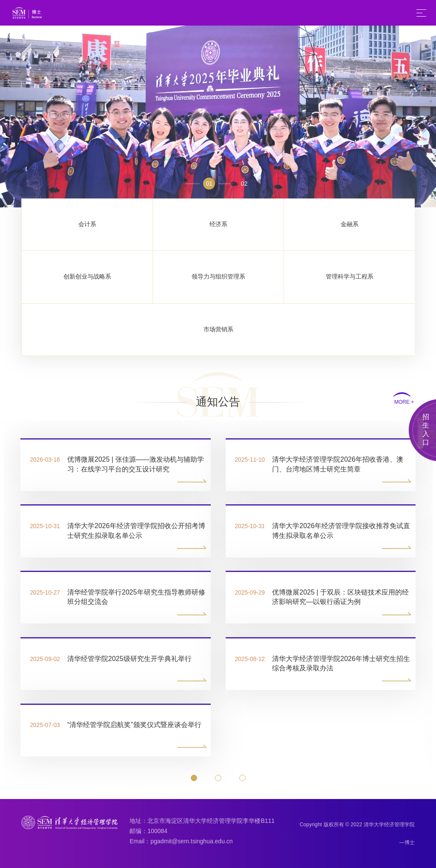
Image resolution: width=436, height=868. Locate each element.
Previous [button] (4, 116)
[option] (218, 116)
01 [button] (209, 184)
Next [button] (432, 116)
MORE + (404, 402)
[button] (194, 778)
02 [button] (245, 184)
